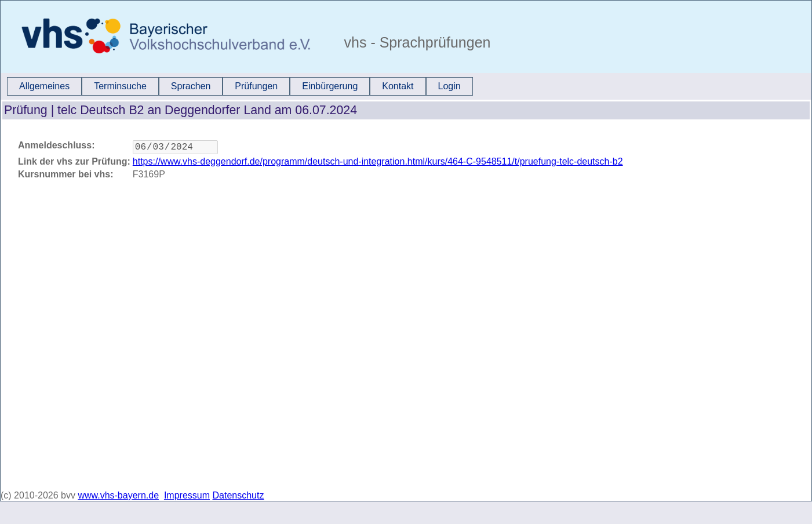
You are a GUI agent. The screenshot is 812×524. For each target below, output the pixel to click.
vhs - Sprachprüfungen (416, 42)
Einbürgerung (330, 86)
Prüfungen (256, 86)
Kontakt (398, 86)
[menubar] (240, 86)
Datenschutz (238, 495)
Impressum (187, 495)
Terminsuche (120, 86)
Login (449, 86)
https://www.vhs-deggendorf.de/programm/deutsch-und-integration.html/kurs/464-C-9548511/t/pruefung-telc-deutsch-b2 (378, 164)
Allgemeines (44, 86)
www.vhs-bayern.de (118, 495)
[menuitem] (44, 86)
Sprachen (191, 86)
